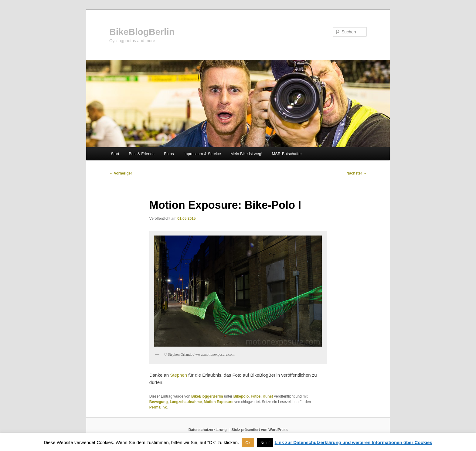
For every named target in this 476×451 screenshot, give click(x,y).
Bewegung (159, 402)
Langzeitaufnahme (186, 402)
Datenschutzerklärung (208, 430)
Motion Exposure (218, 402)
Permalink (158, 407)
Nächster (357, 173)
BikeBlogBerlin (142, 32)
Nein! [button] (265, 443)
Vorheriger (121, 173)
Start (115, 154)
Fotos (169, 154)
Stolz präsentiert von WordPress (259, 430)
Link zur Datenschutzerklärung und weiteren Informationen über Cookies (354, 442)
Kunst (268, 396)
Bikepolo (241, 396)
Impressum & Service (202, 154)
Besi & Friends (142, 154)
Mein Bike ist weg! (246, 154)
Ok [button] (248, 443)
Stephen (178, 375)
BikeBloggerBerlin (207, 396)
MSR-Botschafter (287, 154)
